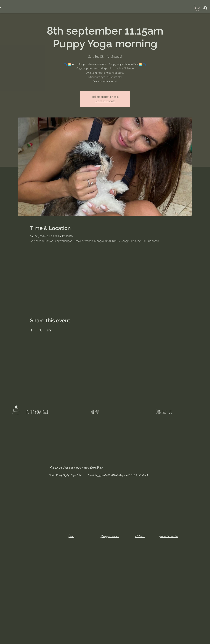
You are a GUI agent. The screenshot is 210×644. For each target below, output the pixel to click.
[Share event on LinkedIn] (49, 330)
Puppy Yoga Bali (37, 412)
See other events (105, 101)
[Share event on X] (40, 330)
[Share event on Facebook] (32, 330)
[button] (197, 8)
